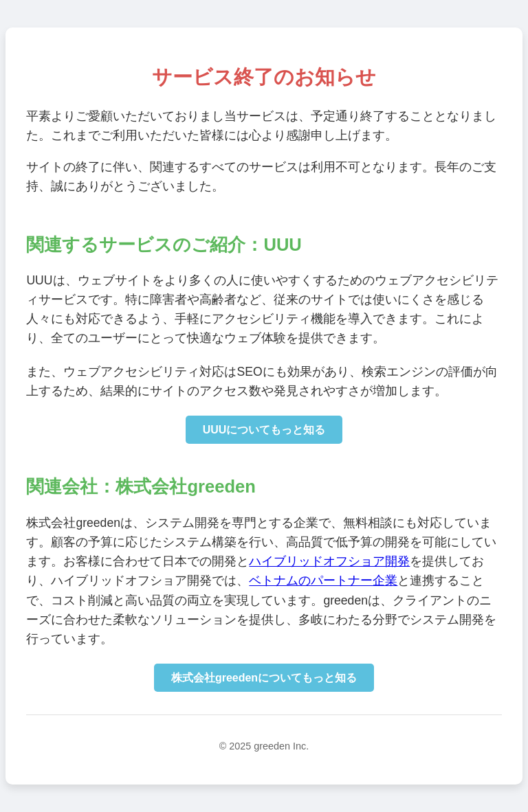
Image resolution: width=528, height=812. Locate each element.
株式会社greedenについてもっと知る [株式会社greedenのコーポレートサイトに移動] (264, 678)
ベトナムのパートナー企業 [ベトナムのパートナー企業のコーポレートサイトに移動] (323, 580)
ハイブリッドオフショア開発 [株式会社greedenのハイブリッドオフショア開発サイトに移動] (329, 561)
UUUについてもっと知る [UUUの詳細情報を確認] (264, 430)
